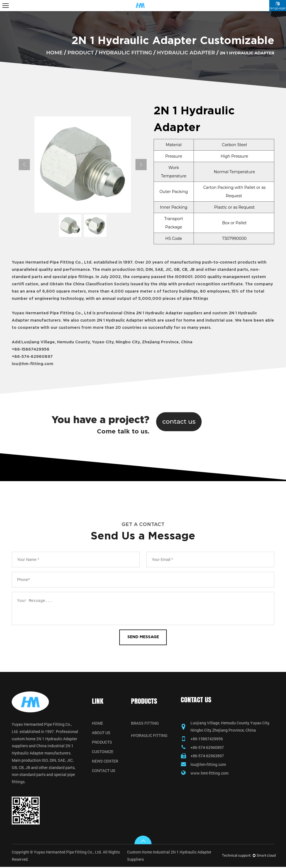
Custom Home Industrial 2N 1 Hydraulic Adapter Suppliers (169, 856)
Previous (24, 165)
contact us (179, 421)
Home (97, 724)
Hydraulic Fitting (125, 52)
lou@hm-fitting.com (33, 364)
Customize (103, 752)
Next (141, 165)
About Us (101, 733)
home (54, 52)
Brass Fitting (145, 724)
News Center (105, 761)
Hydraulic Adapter (186, 52)
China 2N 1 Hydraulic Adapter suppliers (163, 313)
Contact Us (104, 771)
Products (102, 742)
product (81, 52)
